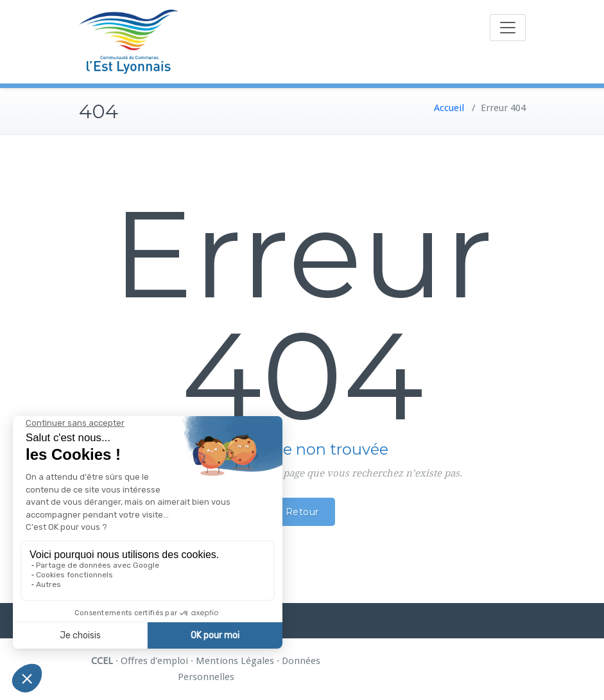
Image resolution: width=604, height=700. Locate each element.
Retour (302, 512)
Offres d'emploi (154, 661)
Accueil (449, 108)
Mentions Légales (235, 661)
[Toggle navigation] (508, 28)
